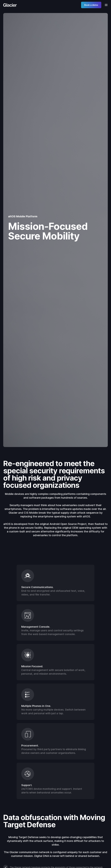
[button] (105, 5)
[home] (10, 5)
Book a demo (91, 5)
